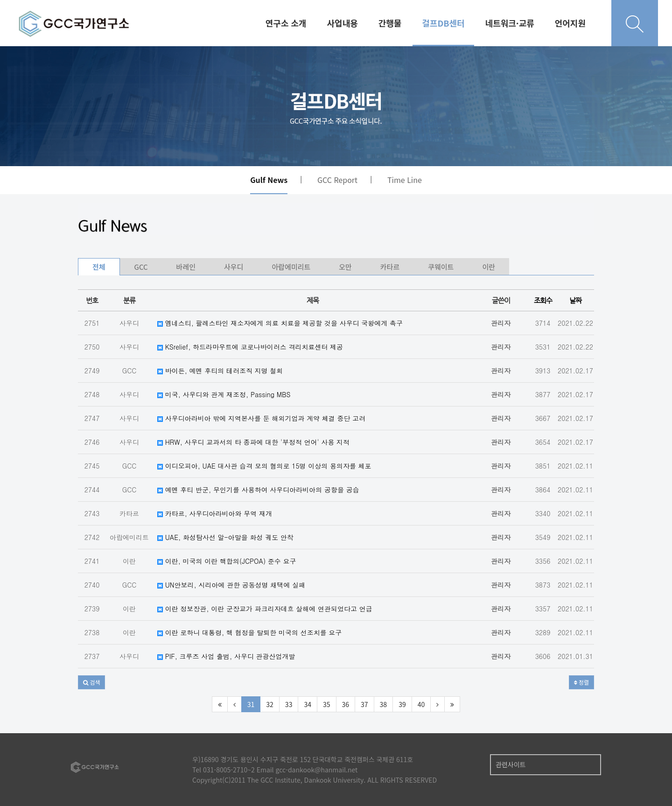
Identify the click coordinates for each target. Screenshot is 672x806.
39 (402, 704)
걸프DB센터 (443, 23)
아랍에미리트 (291, 267)
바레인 (186, 267)
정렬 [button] (581, 682)
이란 (489, 267)
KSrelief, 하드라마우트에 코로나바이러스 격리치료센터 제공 (250, 347)
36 (346, 704)
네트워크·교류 (510, 23)
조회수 (543, 300)
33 (289, 704)
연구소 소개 (286, 23)
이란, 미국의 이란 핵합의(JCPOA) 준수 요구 (227, 561)
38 (384, 704)
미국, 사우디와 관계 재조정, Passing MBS (224, 394)
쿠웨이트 (441, 267)
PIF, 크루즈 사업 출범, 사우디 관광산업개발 (226, 656)
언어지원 (570, 23)
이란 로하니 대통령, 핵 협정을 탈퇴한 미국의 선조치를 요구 (249, 632)
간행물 (390, 23)
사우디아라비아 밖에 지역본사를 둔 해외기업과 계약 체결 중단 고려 (261, 418)
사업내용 (343, 23)
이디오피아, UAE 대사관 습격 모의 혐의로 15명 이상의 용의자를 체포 (264, 466)
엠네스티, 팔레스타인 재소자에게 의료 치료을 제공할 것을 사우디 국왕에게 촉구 (280, 323)
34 (308, 704)
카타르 (390, 267)
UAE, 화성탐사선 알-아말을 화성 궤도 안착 (225, 537)
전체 (99, 267)
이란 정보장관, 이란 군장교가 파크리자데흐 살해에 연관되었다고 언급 (265, 609)
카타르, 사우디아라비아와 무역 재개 (215, 513)
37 (364, 704)
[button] (91, 682)
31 (251, 704)
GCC (141, 267)
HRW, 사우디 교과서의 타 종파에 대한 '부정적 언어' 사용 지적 (253, 442)
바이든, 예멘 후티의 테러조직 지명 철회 (220, 371)
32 (270, 704)
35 (327, 704)
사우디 (234, 267)
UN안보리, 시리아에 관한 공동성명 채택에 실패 (231, 585)
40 (421, 704)
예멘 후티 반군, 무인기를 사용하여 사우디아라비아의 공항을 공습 (258, 490)
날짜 (575, 300)
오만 (345, 267)
